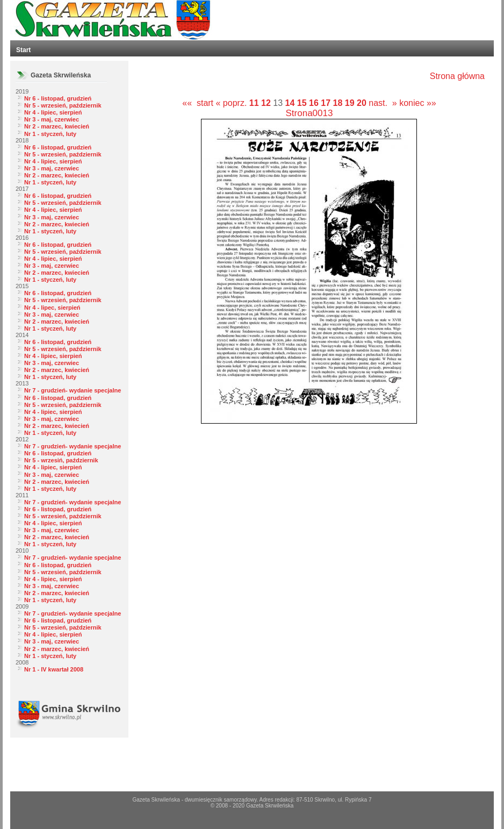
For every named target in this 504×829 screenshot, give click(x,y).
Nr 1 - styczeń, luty (50, 134)
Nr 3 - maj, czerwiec (52, 119)
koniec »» (418, 103)
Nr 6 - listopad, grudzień (58, 98)
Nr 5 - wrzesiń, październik (61, 460)
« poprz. (233, 103)
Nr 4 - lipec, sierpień (52, 308)
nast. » (383, 103)
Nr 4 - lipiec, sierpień (53, 112)
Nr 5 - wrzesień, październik (63, 105)
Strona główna (457, 76)
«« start (198, 103)
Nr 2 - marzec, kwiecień (57, 126)
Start (23, 50)
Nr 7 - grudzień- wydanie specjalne (73, 390)
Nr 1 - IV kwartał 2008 (54, 669)
